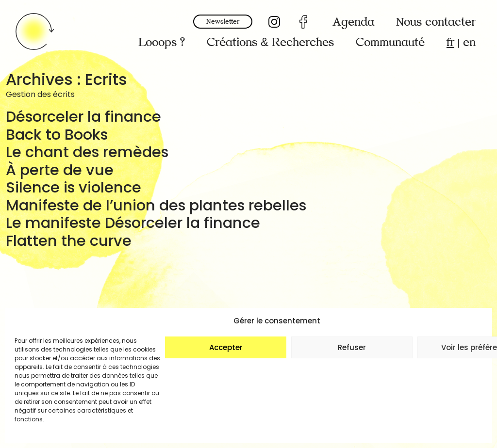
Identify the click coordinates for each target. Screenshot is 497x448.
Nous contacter (436, 22)
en (469, 42)
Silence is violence (74, 187)
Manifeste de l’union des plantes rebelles (156, 205)
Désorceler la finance (83, 117)
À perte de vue (60, 170)
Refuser (352, 347)
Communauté (390, 42)
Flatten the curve (69, 241)
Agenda (353, 22)
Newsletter (223, 22)
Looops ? (162, 42)
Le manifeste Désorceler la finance (133, 223)
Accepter (226, 347)
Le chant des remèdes (87, 152)
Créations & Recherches (270, 42)
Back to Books (57, 135)
